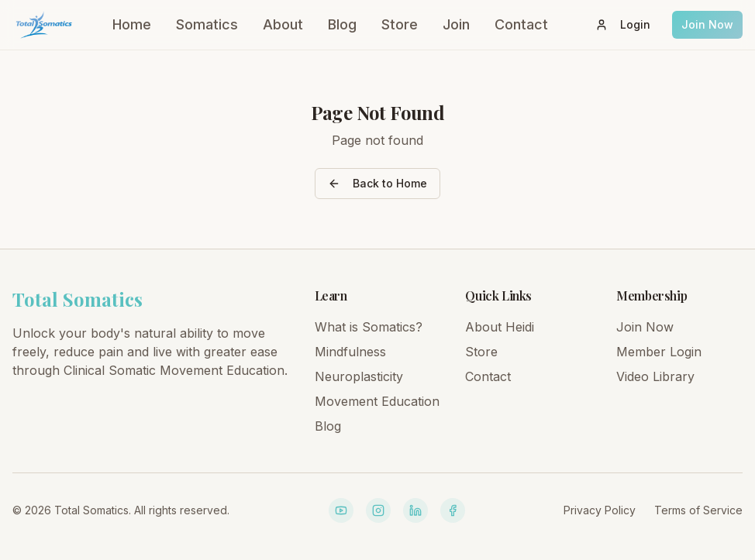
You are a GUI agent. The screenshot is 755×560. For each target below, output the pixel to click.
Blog (342, 24)
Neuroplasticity (359, 376)
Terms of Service (698, 510)
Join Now (707, 24)
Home (132, 24)
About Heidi (500, 327)
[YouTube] (341, 510)
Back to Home (377, 183)
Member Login (659, 352)
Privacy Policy (600, 510)
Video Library (655, 376)
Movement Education (377, 401)
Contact (521, 24)
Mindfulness (350, 352)
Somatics (207, 24)
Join (456, 24)
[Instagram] (378, 510)
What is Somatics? (369, 327)
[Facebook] (453, 510)
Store (400, 24)
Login (623, 24)
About (283, 24)
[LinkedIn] (415, 510)
